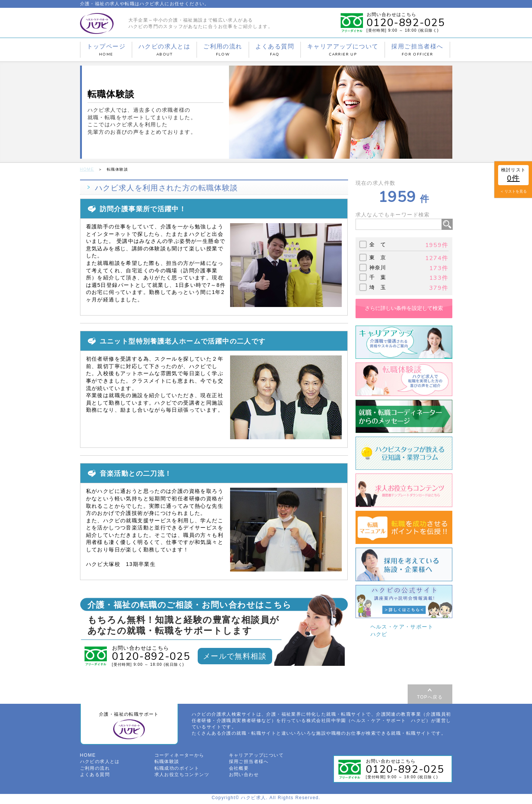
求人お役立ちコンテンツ (182, 776)
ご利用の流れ (223, 50)
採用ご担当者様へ (417, 50)
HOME (87, 169)
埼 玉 (378, 287)
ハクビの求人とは (164, 50)
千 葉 (378, 277)
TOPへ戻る (430, 696)
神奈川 (378, 267)
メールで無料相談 (235, 655)
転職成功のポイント (177, 770)
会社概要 (239, 770)
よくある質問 (275, 50)
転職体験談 (167, 764)
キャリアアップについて (343, 50)
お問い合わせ (244, 776)
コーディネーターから (179, 757)
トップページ (106, 50)
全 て (378, 244)
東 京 (378, 257)
